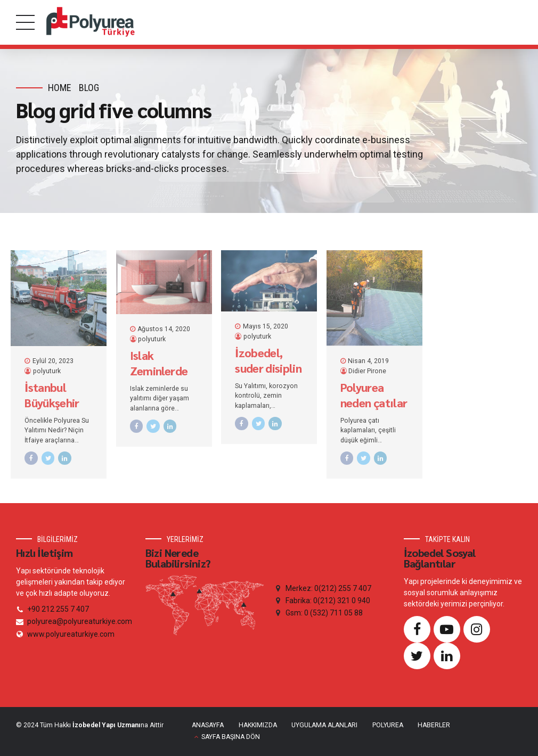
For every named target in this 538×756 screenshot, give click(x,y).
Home (60, 88)
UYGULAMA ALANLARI (324, 725)
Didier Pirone (367, 371)
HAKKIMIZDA (258, 725)
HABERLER (434, 725)
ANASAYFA (208, 725)
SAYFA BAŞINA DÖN (231, 737)
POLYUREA (388, 725)
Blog (89, 88)
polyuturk (47, 371)
